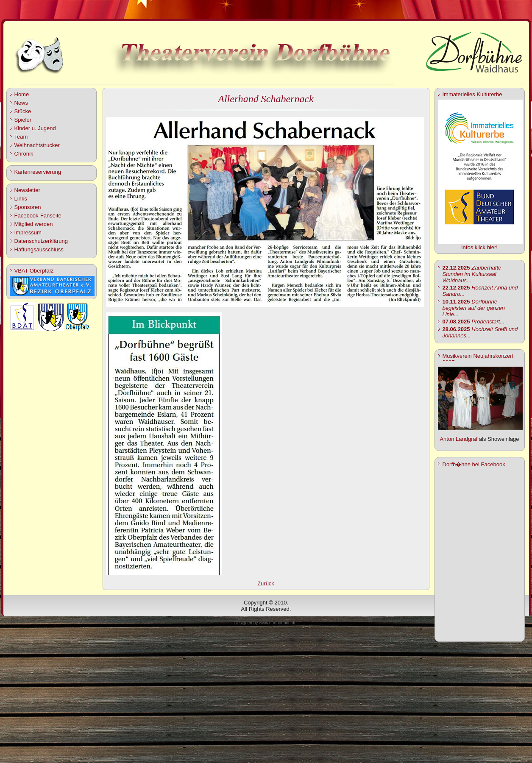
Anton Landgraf (458, 439)
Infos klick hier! (479, 247)
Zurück (266, 583)
